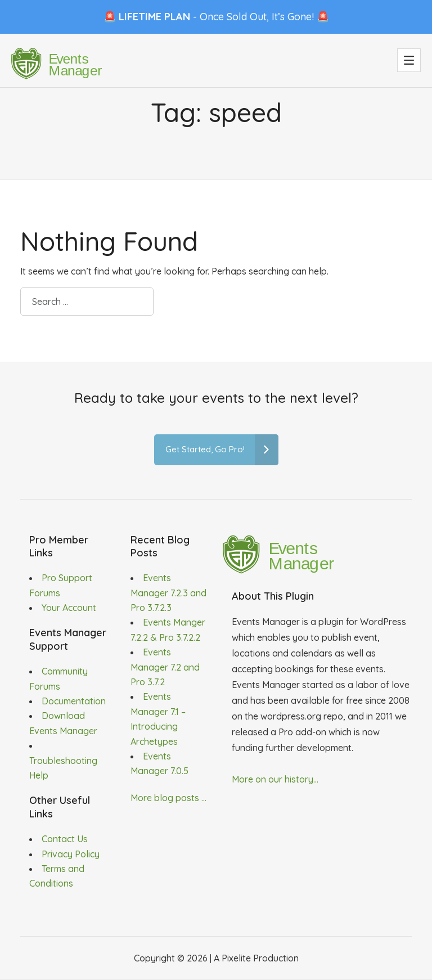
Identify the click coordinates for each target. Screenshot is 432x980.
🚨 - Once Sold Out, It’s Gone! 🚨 (216, 17)
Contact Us (65, 839)
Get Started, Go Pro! (222, 450)
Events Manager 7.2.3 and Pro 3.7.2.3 (168, 593)
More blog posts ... (168, 798)
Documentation (74, 701)
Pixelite (236, 958)
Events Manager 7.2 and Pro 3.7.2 (165, 667)
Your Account (69, 608)
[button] (409, 60)
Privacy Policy (71, 854)
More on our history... (275, 779)
